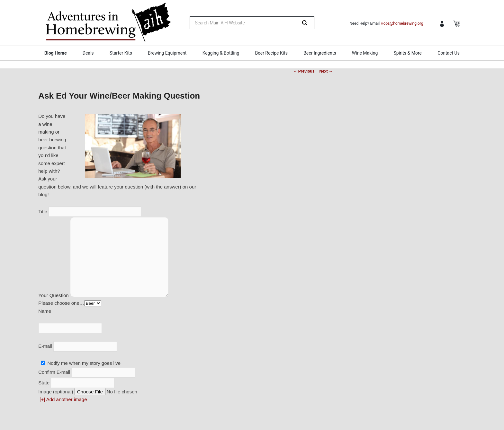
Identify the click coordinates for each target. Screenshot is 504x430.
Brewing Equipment (167, 53)
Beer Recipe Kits (271, 53)
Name (45, 311)
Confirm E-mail (55, 372)
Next (326, 71)
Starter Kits (121, 53)
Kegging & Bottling (221, 53)
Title (43, 211)
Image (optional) (56, 392)
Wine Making (365, 53)
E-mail (46, 346)
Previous (304, 71)
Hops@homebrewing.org (402, 23)
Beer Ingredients (320, 53)
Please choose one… (61, 303)
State (45, 383)
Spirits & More (407, 53)
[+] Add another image (63, 399)
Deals (88, 53)
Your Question (54, 295)
